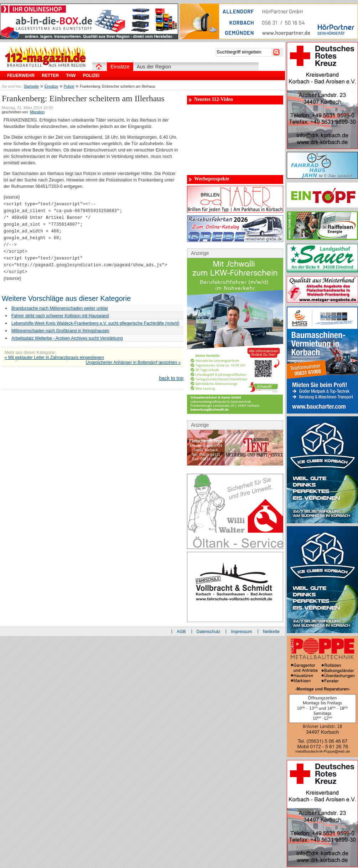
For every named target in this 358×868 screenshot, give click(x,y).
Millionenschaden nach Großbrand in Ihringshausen (60, 331)
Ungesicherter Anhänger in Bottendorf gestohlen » (133, 363)
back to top (172, 378)
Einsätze (51, 86)
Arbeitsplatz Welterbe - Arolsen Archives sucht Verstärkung (67, 338)
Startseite (31, 86)
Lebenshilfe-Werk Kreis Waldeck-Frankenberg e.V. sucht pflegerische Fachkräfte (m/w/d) (95, 323)
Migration (37, 112)
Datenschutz (209, 632)
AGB (181, 632)
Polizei (69, 86)
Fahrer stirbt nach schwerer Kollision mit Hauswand (60, 316)
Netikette (271, 632)
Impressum (241, 632)
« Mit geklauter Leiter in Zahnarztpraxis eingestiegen (54, 358)
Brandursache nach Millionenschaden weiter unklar (60, 308)
